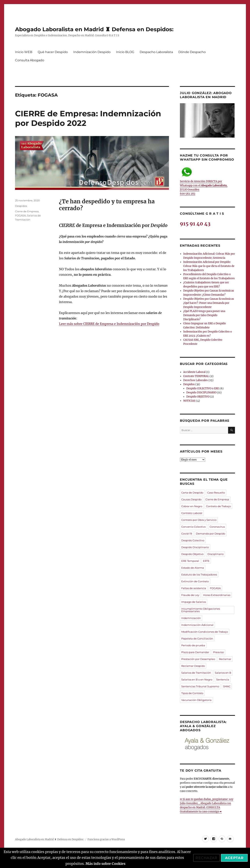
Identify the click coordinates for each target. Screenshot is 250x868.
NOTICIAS (189, 401)
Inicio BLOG (125, 52)
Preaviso (218, 652)
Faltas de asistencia (194, 588)
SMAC (227, 686)
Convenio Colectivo (193, 527)
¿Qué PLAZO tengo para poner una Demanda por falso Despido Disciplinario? (204, 315)
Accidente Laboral (194, 372)
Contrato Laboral (192, 513)
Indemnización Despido (92, 52)
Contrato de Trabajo (218, 506)
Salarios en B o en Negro (197, 679)
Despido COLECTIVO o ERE (203, 388)
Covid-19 (187, 534)
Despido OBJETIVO (198, 397)
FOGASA (20, 215)
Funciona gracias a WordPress (106, 839)
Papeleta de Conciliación (197, 639)
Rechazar (207, 858)
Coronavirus (217, 527)
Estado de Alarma (193, 568)
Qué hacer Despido (53, 52)
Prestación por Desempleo (198, 659)
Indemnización (191, 618)
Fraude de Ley (190, 595)
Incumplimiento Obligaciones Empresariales (201, 610)
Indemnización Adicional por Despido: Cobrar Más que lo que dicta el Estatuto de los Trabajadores (209, 266)
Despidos (21, 206)
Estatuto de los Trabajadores (199, 575)
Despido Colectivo (193, 540)
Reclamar (225, 659)
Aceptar (234, 858)
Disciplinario (216, 554)
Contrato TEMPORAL (196, 376)
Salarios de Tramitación (196, 673)
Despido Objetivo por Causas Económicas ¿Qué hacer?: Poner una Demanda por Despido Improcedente (209, 303)
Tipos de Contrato (192, 693)
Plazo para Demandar (195, 652)
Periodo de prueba (193, 645)
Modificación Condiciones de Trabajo (205, 632)
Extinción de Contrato (195, 581)
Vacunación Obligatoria (196, 700)
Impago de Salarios (194, 602)
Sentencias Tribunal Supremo (200, 686)
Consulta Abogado (30, 60)
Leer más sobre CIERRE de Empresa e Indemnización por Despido (109, 324)
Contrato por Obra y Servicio (199, 520)
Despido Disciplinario (195, 547)
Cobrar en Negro (192, 506)
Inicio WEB (24, 52)
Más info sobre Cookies (105, 864)
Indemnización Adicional (197, 625)
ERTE (206, 561)
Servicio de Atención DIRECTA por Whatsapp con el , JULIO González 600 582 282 (204, 181)
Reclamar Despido (193, 666)
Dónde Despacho (192, 52)
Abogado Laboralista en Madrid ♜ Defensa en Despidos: (94, 29)
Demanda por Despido (211, 534)
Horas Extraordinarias (217, 595)
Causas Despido (191, 499)
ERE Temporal (190, 561)
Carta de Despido (192, 493)
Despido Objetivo (192, 554)
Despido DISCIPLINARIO (201, 393)
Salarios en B (223, 673)
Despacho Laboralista (156, 52)
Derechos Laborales (196, 380)
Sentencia (223, 679)
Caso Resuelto (216, 493)
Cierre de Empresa (27, 211)
